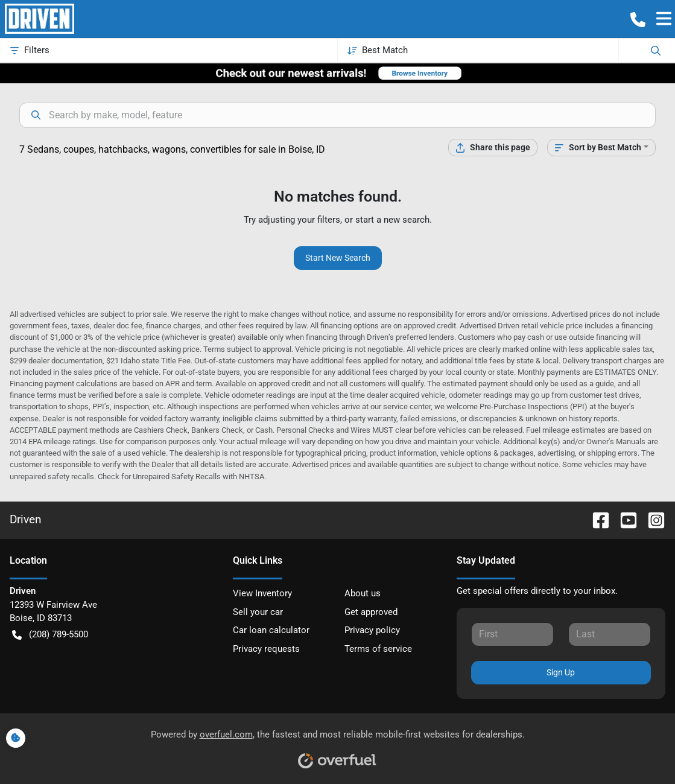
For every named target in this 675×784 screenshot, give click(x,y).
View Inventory (262, 593)
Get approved (371, 612)
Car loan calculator (271, 630)
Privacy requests (266, 649)
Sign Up (561, 672)
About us (363, 593)
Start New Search (338, 258)
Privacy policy (372, 630)
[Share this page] (493, 148)
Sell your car (258, 612)
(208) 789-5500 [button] (50, 635)
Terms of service (378, 649)
